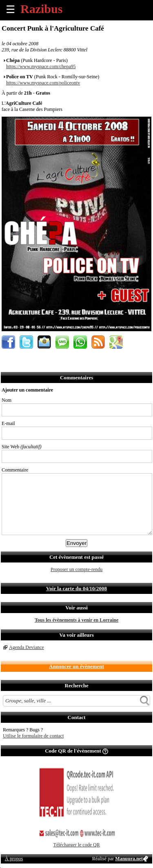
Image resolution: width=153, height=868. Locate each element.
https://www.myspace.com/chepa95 (41, 66)
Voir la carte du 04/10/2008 (76, 588)
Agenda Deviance (27, 647)
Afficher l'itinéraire (116, 342)
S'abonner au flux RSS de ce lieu (98, 342)
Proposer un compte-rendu (76, 569)
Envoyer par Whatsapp (80, 342)
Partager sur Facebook (8, 342)
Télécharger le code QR (77, 845)
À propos (14, 859)
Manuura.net (129, 859)
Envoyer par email (44, 342)
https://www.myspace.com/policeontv (43, 83)
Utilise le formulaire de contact (33, 736)
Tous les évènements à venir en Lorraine (76, 620)
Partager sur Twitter (26, 342)
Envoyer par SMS (62, 342)
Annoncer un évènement (76, 666)
